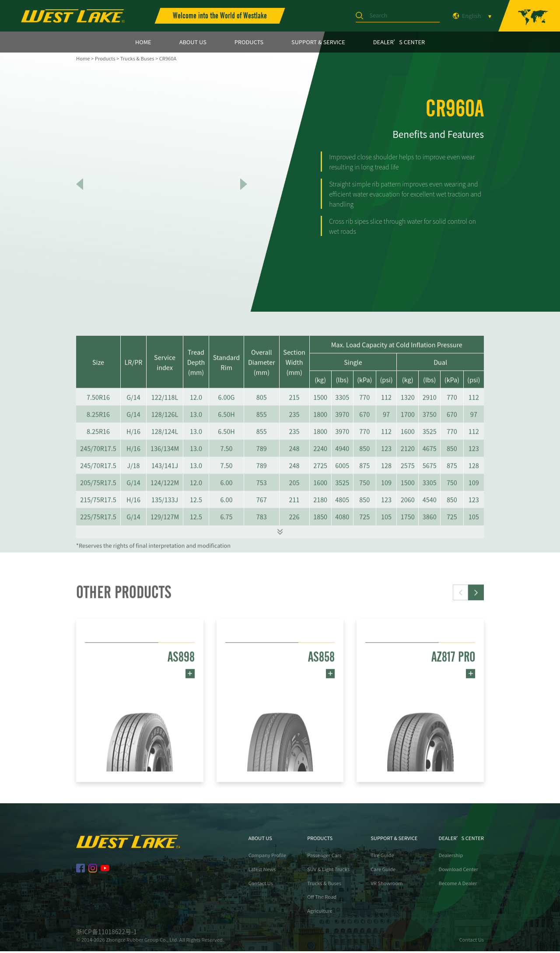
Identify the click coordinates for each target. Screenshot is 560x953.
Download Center (458, 871)
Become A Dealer (458, 885)
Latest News (262, 871)
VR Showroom (387, 885)
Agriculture (320, 913)
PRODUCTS (249, 42)
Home (83, 58)
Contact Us (261, 885)
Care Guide (383, 871)
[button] (476, 625)
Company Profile (268, 857)
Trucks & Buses (137, 58)
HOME (143, 42)
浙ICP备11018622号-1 (107, 933)
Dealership (451, 857)
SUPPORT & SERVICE (318, 42)
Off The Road (322, 899)
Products (105, 58)
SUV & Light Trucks (328, 871)
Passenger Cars (324, 857)
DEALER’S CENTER (399, 42)
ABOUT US (193, 42)
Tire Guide (382, 857)
